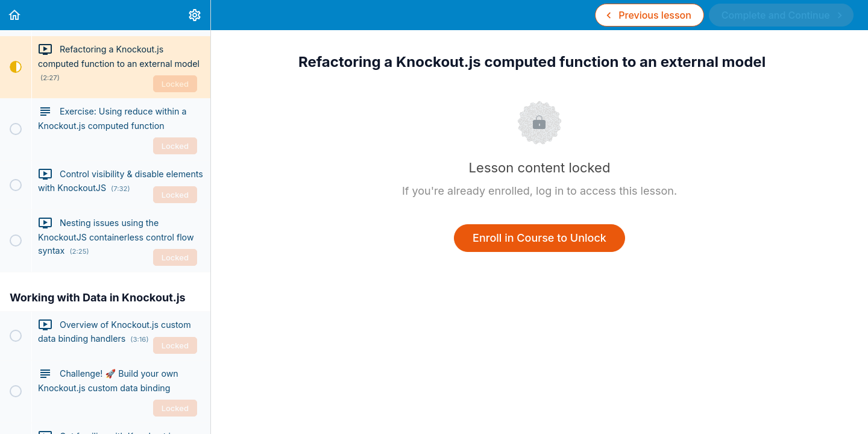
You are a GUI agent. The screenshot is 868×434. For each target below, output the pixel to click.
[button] (15, 15)
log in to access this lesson (605, 191)
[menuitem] (195, 15)
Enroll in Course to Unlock (539, 238)
